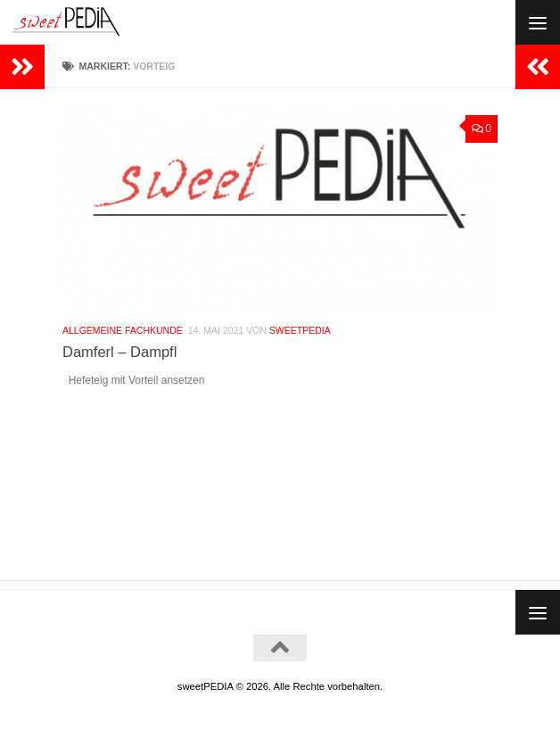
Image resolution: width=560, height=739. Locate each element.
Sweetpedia (300, 332)
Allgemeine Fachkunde (123, 332)
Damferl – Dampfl (119, 353)
